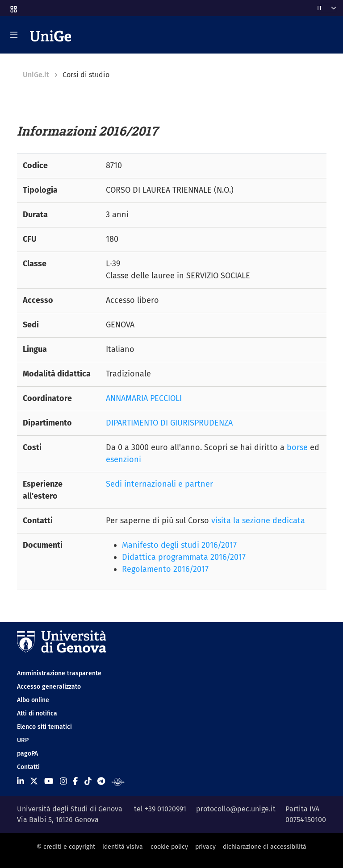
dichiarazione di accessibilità (265, 847)
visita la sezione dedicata (258, 521)
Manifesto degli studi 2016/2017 (179, 545)
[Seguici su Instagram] (63, 781)
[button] (13, 6)
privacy (205, 847)
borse (297, 447)
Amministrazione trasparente (59, 673)
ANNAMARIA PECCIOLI (144, 398)
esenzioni (123, 459)
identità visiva (123, 847)
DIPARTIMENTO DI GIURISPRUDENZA (169, 423)
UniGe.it (36, 75)
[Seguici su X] (34, 781)
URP (23, 740)
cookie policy (169, 847)
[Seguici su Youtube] (49, 781)
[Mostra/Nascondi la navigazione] (14, 35)
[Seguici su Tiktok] (88, 781)
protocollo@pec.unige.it (236, 809)
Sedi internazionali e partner (159, 484)
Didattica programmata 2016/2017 (184, 557)
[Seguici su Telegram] (101, 781)
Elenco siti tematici (44, 727)
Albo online (33, 700)
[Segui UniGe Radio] (118, 781)
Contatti (28, 767)
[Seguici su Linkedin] (21, 781)
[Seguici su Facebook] (75, 781)
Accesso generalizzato (49, 687)
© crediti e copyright (66, 847)
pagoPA (27, 754)
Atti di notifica (37, 713)
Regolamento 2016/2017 (165, 569)
